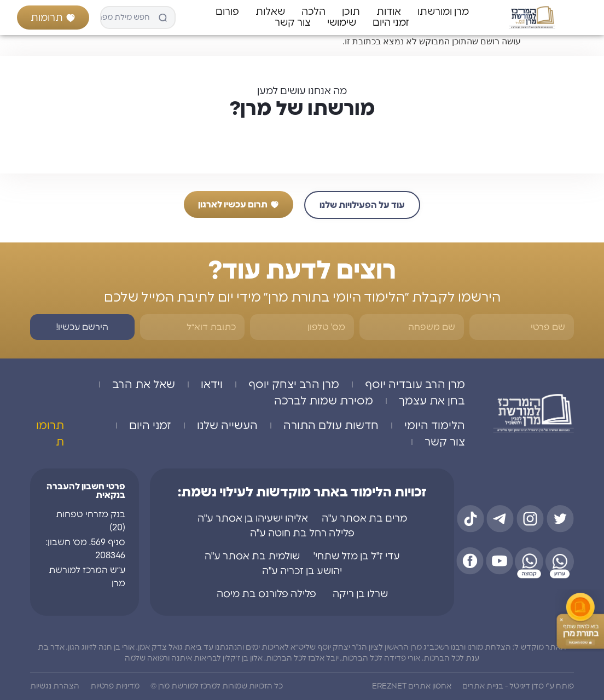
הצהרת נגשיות (55, 686)
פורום (227, 12)
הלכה (313, 12)
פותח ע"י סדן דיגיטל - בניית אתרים (518, 686)
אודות (389, 12)
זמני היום (391, 23)
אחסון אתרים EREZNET (412, 686)
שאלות (270, 12)
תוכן (351, 12)
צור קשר (293, 23)
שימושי (342, 23)
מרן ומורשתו (443, 12)
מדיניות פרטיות (115, 686)
